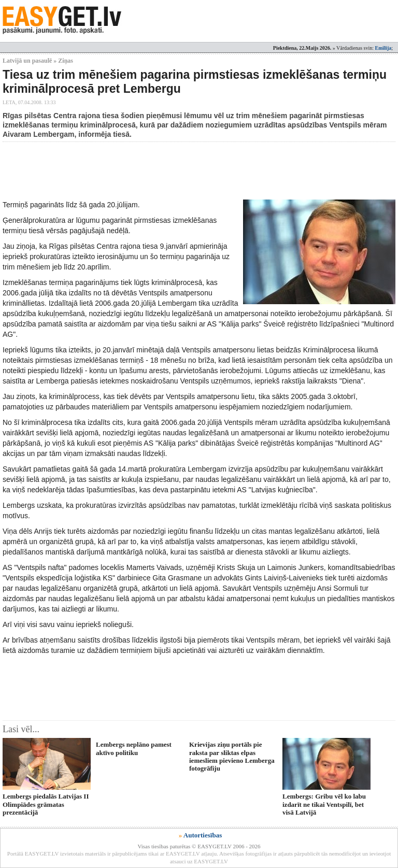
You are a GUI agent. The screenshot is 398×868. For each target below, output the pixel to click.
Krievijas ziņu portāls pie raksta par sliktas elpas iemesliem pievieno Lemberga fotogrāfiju (232, 756)
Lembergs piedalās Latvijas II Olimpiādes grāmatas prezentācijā (46, 804)
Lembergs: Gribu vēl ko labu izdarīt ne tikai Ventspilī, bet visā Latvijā (324, 804)
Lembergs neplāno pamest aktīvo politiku (134, 748)
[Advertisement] (191, 170)
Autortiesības (203, 835)
